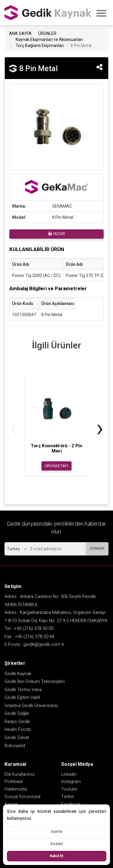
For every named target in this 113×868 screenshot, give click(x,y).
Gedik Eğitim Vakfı (22, 697)
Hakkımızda (16, 789)
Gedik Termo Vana (23, 690)
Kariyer (11, 804)
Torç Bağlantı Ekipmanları (40, 46)
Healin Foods (18, 729)
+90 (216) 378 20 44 (35, 637)
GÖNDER (97, 549)
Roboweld (15, 746)
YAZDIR (57, 234)
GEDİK (48, 13)
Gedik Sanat (17, 737)
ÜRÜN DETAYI (56, 466)
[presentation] (13, 428)
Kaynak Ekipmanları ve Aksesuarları (49, 39)
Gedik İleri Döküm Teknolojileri (35, 681)
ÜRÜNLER (47, 33)
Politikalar (14, 782)
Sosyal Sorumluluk (23, 797)
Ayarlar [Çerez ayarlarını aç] (57, 832)
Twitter (68, 797)
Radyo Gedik (17, 722)
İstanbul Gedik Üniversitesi (31, 706)
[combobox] (17, 549)
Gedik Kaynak (18, 674)
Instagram (71, 782)
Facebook (71, 804)
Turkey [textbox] (13, 549)
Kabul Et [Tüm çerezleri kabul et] (56, 856)
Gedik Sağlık (17, 713)
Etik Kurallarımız (20, 774)
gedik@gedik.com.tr (44, 644)
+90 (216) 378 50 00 (34, 628)
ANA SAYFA (20, 33)
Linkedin (69, 774)
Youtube (69, 789)
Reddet (57, 844)
